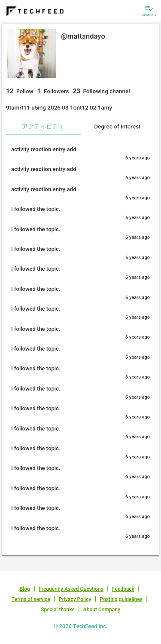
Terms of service (31, 599)
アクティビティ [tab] (43, 126)
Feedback (123, 589)
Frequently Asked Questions (71, 589)
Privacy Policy (75, 599)
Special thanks (58, 610)
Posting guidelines (121, 599)
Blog (25, 589)
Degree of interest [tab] (117, 126)
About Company (102, 610)
